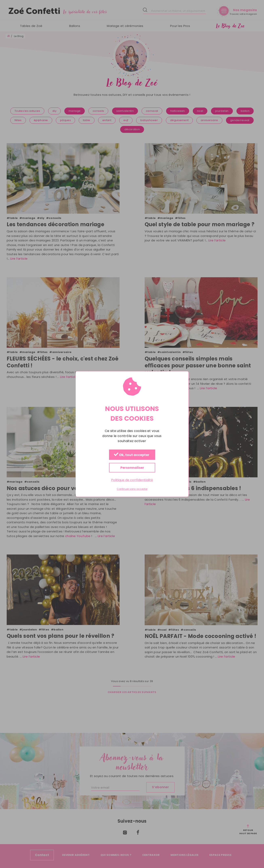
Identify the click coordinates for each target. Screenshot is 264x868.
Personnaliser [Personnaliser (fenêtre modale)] (132, 468)
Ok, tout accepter (131, 455)
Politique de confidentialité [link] (132, 480)
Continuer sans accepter (132, 489)
